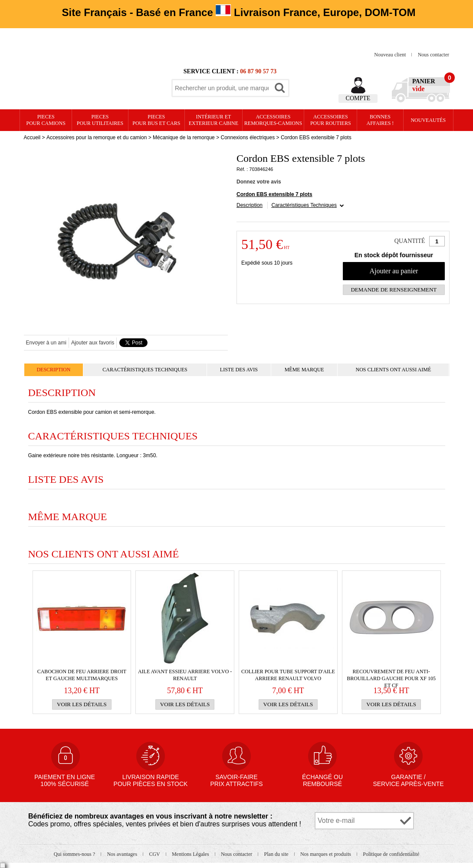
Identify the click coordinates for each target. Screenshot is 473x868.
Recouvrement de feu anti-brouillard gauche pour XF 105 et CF (391, 675)
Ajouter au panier (394, 271)
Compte (358, 98)
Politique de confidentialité (391, 854)
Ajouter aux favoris (93, 343)
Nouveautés (428, 120)
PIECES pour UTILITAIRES (100, 120)
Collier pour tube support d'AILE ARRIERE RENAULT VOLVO (288, 675)
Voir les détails (82, 704)
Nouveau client (391, 55)
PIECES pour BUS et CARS (156, 120)
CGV (155, 854)
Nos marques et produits (326, 854)
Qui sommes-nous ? (75, 854)
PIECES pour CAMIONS (46, 120)
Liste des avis (239, 370)
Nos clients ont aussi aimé (393, 370)
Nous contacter (434, 55)
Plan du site (277, 854)
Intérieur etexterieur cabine (214, 120)
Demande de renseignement (394, 290)
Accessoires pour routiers (331, 120)
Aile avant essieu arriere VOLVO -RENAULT (185, 675)
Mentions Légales (191, 854)
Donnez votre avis (259, 182)
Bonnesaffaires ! (380, 120)
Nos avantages (123, 854)
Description (250, 205)
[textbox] (222, 88)
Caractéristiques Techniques (304, 205)
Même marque (304, 370)
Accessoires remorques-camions (273, 120)
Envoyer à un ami (46, 343)
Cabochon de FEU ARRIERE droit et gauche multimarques (82, 675)
